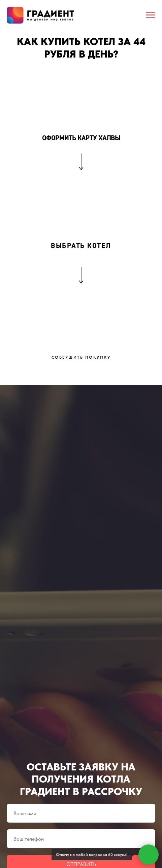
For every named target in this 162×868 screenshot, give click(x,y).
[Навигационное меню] (151, 15)
